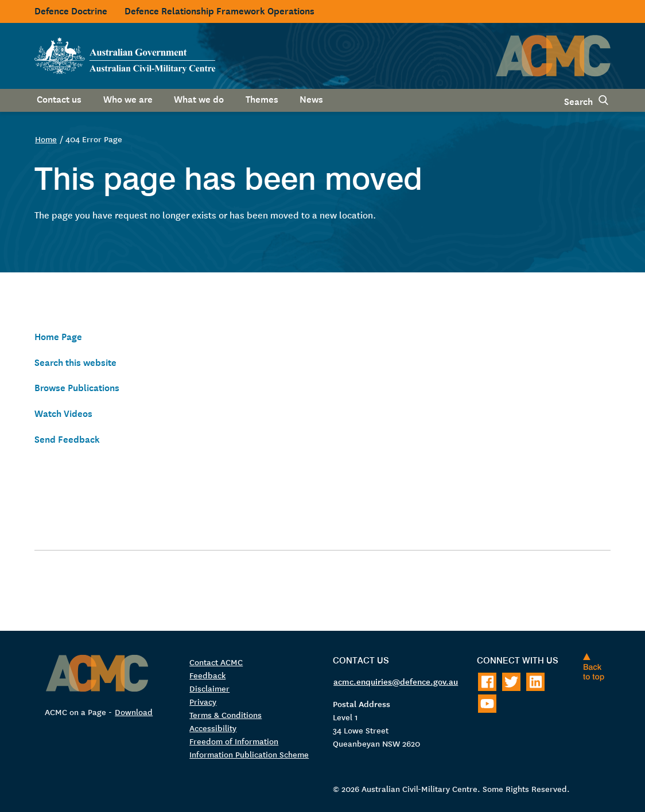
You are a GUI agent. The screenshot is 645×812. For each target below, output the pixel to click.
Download (134, 712)
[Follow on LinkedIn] (535, 682)
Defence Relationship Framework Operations (219, 10)
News (311, 98)
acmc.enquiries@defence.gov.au (396, 681)
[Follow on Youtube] (487, 704)
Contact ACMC (216, 662)
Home (46, 139)
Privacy (203, 701)
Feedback (207, 675)
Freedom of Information (234, 741)
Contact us (59, 98)
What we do (199, 98)
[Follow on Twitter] (511, 682)
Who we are (128, 98)
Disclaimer (209, 688)
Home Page (58, 335)
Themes (262, 98)
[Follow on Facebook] (487, 682)
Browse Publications (77, 387)
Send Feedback (67, 438)
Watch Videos (63, 412)
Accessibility (213, 728)
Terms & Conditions (226, 715)
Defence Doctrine (71, 10)
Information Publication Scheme (249, 754)
